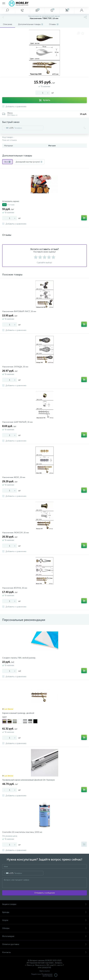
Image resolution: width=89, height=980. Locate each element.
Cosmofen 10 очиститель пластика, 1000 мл (22, 832)
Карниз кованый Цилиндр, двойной (18, 713)
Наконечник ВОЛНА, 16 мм (15, 588)
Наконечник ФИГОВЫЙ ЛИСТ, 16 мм (19, 311)
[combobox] (8, 128)
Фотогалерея (44, 936)
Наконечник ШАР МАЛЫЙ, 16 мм (17, 422)
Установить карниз (11, 201)
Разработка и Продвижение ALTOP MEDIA (45, 975)
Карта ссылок (45, 971)
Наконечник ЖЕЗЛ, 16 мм (14, 477)
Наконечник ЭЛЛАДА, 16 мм (15, 367)
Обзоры (44, 928)
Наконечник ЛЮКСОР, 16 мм (16, 533)
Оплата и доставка (44, 944)
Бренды (44, 912)
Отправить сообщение (45, 893)
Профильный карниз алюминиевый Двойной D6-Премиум (28, 780)
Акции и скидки (44, 904)
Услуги (44, 920)
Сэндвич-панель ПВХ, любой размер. (19, 658)
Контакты (44, 952)
